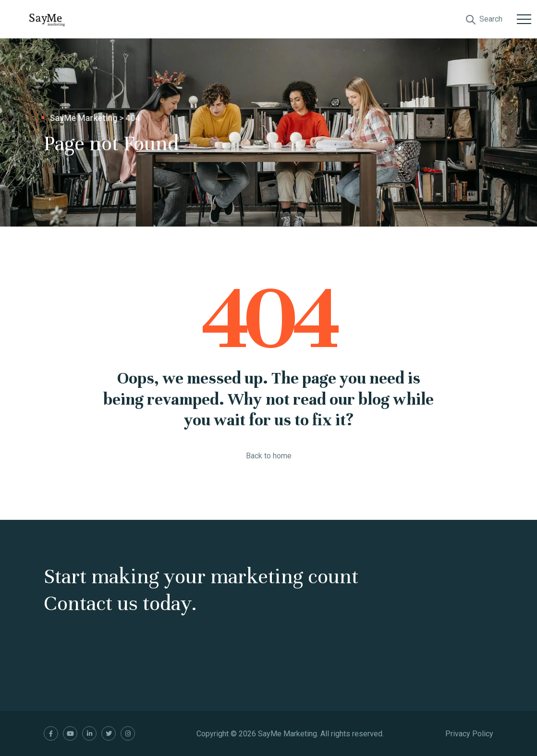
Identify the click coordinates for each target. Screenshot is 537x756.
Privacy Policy (469, 734)
